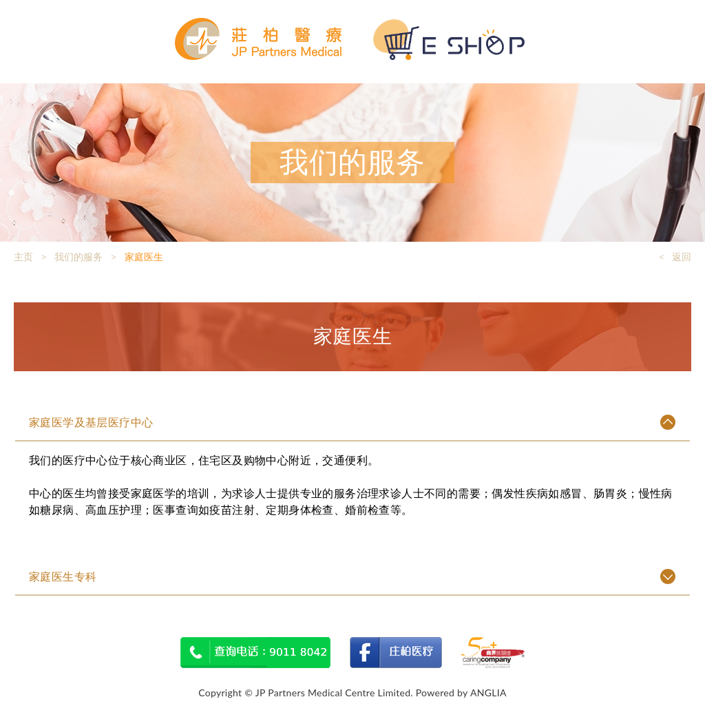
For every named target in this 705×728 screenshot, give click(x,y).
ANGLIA (488, 693)
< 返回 (675, 257)
